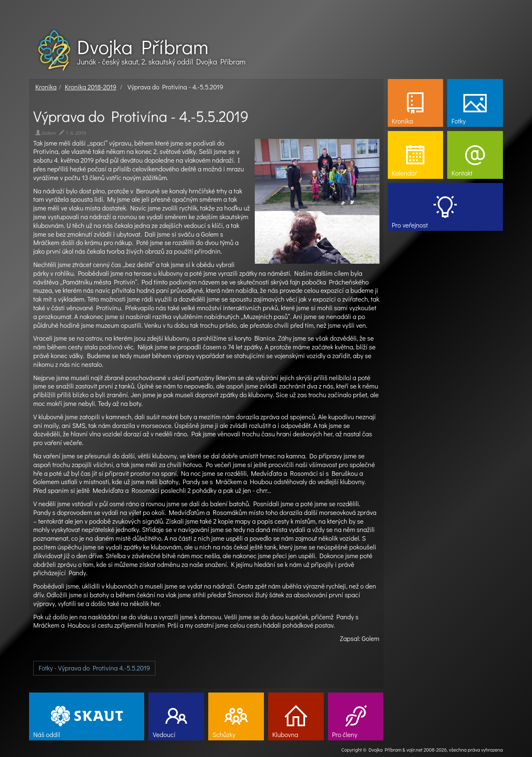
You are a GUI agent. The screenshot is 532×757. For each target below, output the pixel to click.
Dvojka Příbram (143, 47)
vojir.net (415, 750)
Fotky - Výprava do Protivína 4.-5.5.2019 (94, 668)
